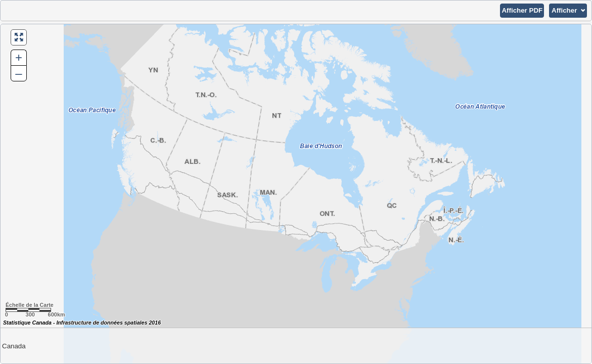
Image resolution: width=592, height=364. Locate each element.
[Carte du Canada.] (296, 194)
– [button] (18, 73)
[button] (522, 11)
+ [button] (19, 57)
